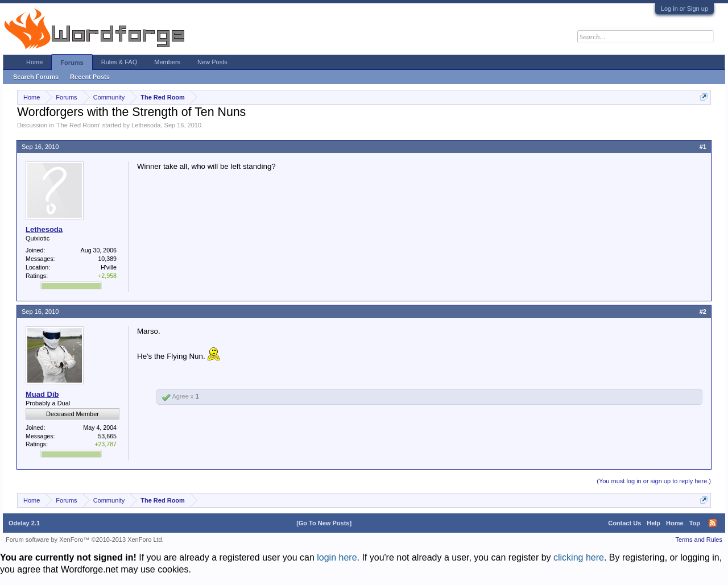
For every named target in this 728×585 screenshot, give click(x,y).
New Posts (212, 62)
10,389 (107, 259)
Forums (72, 63)
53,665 (107, 436)
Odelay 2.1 (24, 523)
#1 (703, 147)
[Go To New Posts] (324, 523)
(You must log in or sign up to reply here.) (654, 481)
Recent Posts (90, 77)
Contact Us (624, 523)
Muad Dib (42, 394)
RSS (713, 523)
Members (167, 62)
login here (337, 557)
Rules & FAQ (119, 62)
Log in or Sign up (684, 9)
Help (653, 523)
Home (34, 62)
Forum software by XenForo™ (85, 540)
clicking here (579, 557)
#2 (703, 312)
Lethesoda (146, 125)
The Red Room (78, 125)
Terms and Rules (699, 540)
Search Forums (36, 77)
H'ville (109, 267)
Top (695, 523)
